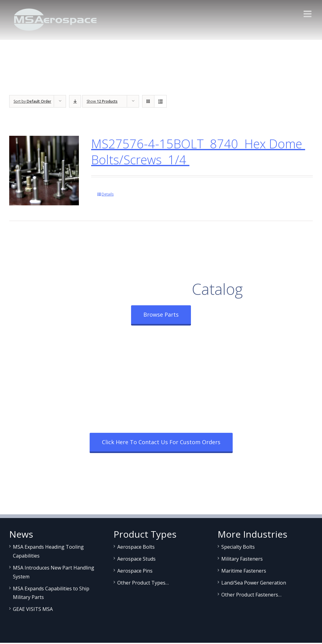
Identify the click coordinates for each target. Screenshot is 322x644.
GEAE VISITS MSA (33, 609)
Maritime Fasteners (244, 571)
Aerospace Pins (135, 571)
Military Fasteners (242, 559)
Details (108, 194)
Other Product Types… (143, 583)
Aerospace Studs (136, 559)
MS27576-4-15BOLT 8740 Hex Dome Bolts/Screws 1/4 (198, 152)
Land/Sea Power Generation (254, 583)
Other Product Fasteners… (251, 595)
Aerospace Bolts (136, 547)
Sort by (32, 101)
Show (102, 101)
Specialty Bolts (238, 547)
